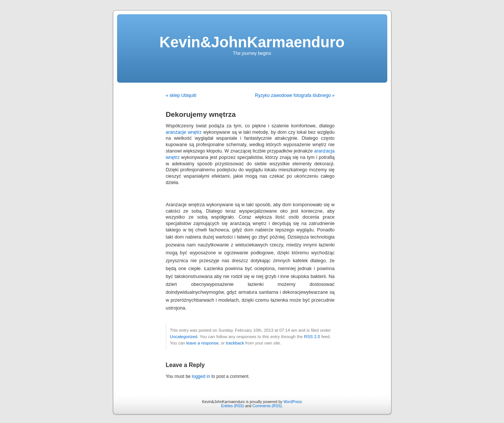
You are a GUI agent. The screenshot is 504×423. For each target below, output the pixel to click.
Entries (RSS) (232, 406)
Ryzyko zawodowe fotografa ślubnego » (295, 95)
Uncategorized (184, 337)
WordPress (293, 402)
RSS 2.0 (312, 337)
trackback (235, 343)
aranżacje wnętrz (184, 132)
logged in (201, 376)
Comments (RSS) (267, 406)
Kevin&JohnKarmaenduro (252, 42)
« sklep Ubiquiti (181, 95)
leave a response (202, 343)
